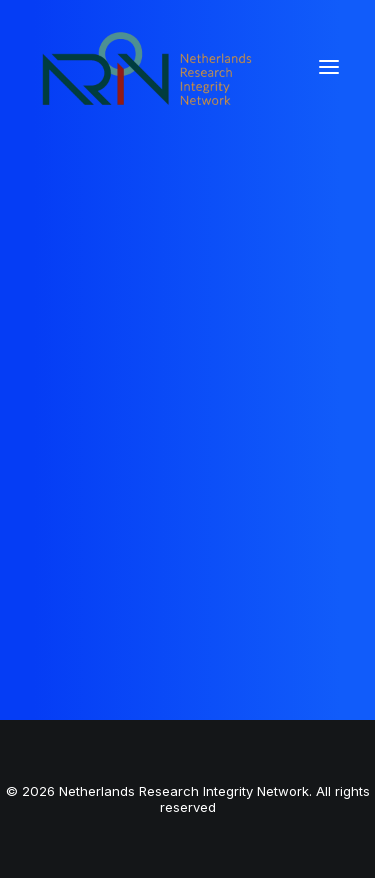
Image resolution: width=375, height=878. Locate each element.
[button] (329, 67)
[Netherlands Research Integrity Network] (147, 67)
